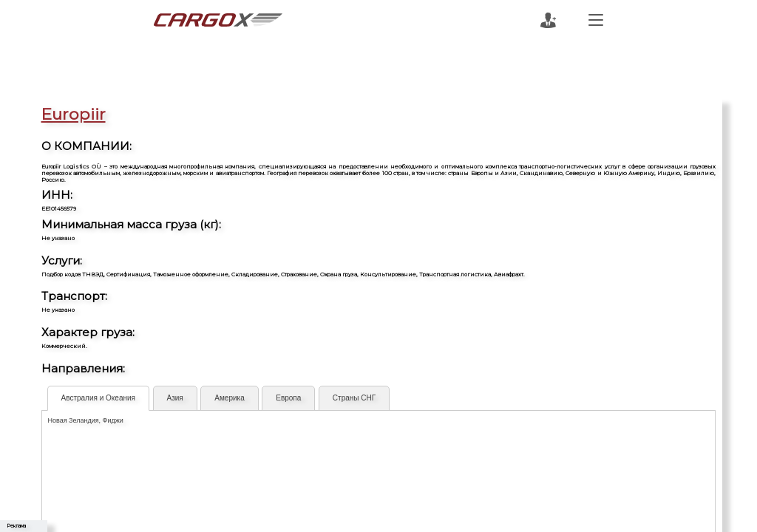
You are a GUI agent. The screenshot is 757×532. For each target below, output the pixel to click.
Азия (175, 398)
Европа (288, 398)
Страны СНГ (354, 398)
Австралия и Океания (98, 398)
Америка (229, 398)
